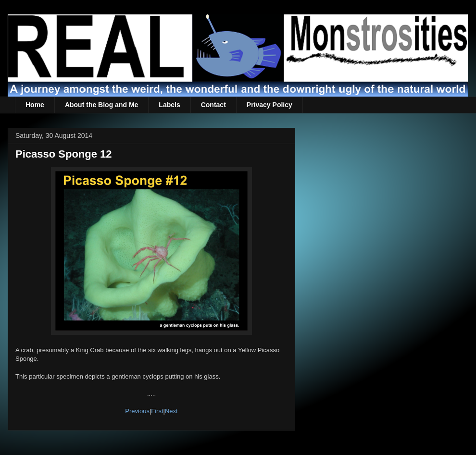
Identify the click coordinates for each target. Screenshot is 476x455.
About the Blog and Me (101, 105)
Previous (137, 411)
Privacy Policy (269, 105)
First (157, 411)
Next (171, 411)
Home (35, 105)
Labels (169, 105)
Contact (213, 105)
